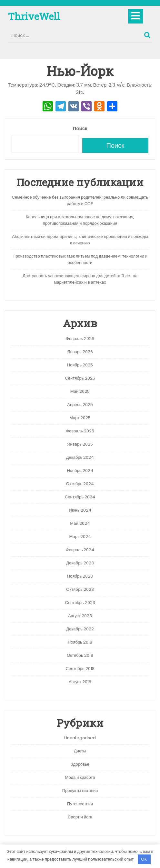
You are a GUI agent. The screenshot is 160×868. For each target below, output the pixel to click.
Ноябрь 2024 (80, 471)
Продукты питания (80, 791)
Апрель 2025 (80, 405)
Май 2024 (80, 523)
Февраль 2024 (80, 550)
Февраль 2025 (80, 431)
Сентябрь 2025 (80, 378)
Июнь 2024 (80, 510)
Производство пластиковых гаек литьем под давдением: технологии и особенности (80, 259)
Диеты (80, 751)
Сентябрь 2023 (80, 603)
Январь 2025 (80, 444)
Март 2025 (80, 418)
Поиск (148, 33)
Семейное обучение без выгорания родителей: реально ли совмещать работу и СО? (80, 200)
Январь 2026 (80, 352)
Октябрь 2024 (80, 484)
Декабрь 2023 (80, 563)
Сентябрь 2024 (80, 497)
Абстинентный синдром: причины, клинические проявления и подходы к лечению (80, 240)
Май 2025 (80, 391)
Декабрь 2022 (80, 629)
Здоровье (80, 764)
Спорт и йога (80, 817)
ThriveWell (34, 16)
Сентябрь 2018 (80, 669)
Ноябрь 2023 (80, 576)
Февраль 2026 (80, 339)
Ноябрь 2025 (80, 365)
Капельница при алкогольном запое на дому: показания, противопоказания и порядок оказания (80, 220)
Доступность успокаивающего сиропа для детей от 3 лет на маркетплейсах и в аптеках (80, 279)
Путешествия (80, 804)
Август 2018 (80, 682)
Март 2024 (80, 537)
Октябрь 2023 (80, 589)
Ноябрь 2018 (80, 642)
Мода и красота (80, 777)
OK (144, 859)
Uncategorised (80, 738)
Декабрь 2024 (80, 457)
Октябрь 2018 (80, 655)
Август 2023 (80, 616)
